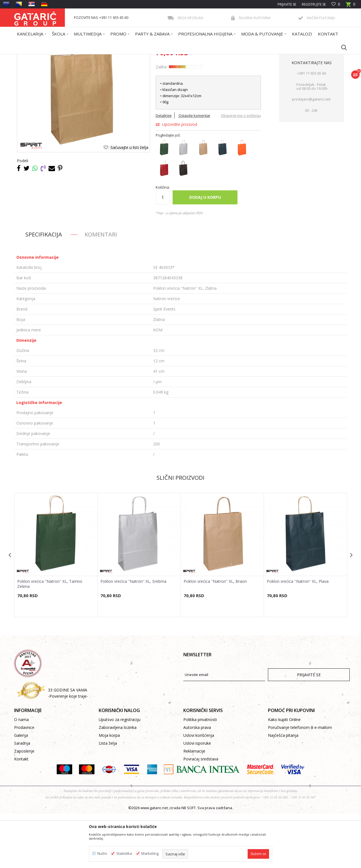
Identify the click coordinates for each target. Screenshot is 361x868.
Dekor (86, 58)
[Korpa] (351, 6)
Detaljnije (164, 170)
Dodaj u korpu (205, 252)
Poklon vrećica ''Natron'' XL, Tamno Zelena (50, 638)
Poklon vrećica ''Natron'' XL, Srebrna (133, 636)
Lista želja (108, 797)
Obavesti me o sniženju (241, 170)
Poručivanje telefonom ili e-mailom (300, 782)
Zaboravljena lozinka (118, 782)
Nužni (102, 854)
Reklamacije (194, 805)
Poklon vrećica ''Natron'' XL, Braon (215, 636)
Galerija (21, 790)
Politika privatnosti (200, 774)
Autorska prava (197, 782)
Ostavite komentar (194, 170)
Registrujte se (314, 4)
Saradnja (22, 797)
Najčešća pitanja (283, 790)
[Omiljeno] (336, 4)
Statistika (124, 854)
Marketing (150, 854)
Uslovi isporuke (197, 797)
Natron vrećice (138, 58)
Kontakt (21, 813)
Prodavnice (24, 782)
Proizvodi (70, 58)
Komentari (101, 289)
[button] (341, 47)
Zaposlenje (24, 805)
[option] (56, 609)
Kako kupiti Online (284, 774)
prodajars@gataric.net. (312, 153)
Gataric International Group (36, 58)
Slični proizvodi (180, 532)
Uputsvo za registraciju (120, 774)
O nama (21, 774)
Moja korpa (109, 790)
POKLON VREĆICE (109, 58)
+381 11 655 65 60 (312, 128)
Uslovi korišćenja (199, 790)
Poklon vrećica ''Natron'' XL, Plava (298, 636)
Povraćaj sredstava (201, 813)
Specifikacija (44, 289)
